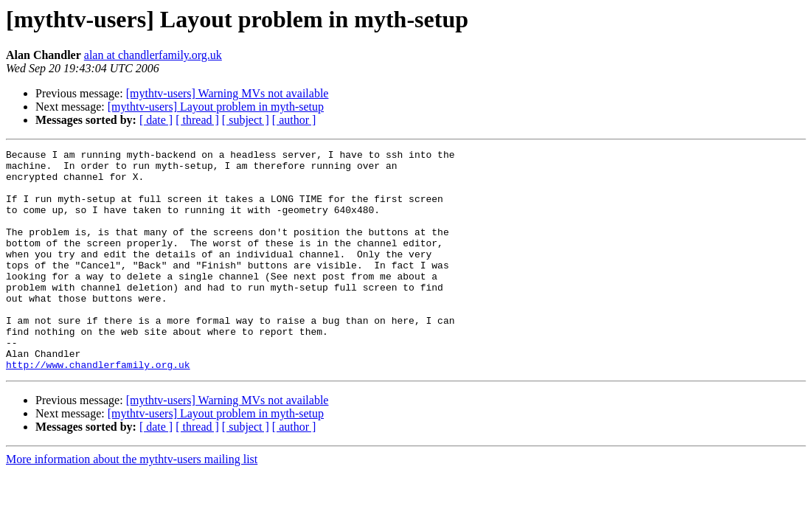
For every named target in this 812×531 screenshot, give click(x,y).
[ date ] (156, 120)
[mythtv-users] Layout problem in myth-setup (216, 107)
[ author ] (294, 120)
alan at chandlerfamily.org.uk (153, 55)
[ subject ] (246, 120)
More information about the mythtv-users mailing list (132, 503)
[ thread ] (197, 120)
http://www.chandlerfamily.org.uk (98, 409)
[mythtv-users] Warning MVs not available (228, 93)
